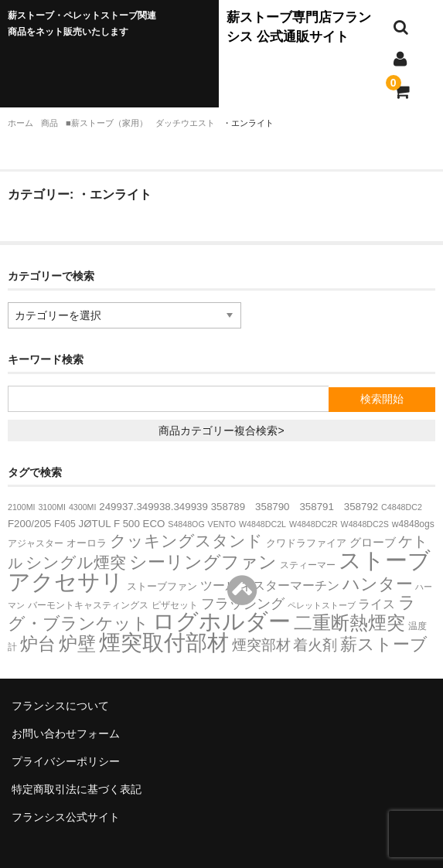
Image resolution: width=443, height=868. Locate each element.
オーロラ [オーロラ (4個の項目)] (87, 543)
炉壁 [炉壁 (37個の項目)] (77, 643)
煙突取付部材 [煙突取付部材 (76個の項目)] (164, 643)
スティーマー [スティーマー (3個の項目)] (308, 565)
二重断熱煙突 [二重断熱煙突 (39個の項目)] (349, 623)
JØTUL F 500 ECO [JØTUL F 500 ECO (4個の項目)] (122, 524)
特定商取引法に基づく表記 (77, 789)
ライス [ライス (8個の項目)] (377, 604)
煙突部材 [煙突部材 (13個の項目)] (261, 645)
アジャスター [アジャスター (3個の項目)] (36, 543)
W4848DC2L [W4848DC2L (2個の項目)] (262, 524)
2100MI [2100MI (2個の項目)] (22, 507)
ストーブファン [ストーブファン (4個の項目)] (162, 586)
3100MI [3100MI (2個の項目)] (52, 507)
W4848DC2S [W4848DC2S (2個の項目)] (365, 524)
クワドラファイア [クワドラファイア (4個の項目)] (306, 543)
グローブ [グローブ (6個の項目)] (373, 542)
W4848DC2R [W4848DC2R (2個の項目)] (314, 524)
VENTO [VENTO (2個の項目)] (222, 524)
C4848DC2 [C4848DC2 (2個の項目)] (402, 507)
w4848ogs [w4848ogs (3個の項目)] (413, 524)
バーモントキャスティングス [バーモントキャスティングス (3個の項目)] (88, 605)
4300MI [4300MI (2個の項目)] (83, 507)
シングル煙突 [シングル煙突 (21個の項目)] (76, 562)
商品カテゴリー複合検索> (221, 431)
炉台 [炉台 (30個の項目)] (38, 644)
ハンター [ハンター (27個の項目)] (378, 584)
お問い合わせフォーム (66, 734)
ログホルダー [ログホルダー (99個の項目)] (221, 621)
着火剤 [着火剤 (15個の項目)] (315, 645)
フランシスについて (60, 706)
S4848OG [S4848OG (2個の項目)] (186, 524)
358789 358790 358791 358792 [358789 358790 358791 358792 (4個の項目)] (295, 507)
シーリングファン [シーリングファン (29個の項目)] (203, 562)
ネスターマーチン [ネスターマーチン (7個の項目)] (290, 585)
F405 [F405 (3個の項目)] (65, 524)
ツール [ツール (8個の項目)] (219, 585)
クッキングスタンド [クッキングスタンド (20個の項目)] (186, 541)
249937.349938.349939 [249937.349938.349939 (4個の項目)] (153, 507)
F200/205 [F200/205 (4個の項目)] (29, 524)
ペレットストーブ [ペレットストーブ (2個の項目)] (322, 605)
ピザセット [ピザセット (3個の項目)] (175, 605)
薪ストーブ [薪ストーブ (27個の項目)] (384, 644)
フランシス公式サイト (66, 817)
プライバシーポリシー (66, 761)
